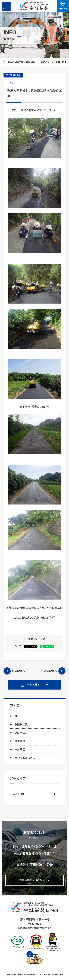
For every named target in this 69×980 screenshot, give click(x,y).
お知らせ (22, 724)
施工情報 (23, 741)
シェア (18, 646)
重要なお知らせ (26, 758)
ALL (17, 716)
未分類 (21, 750)
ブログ (21, 733)
